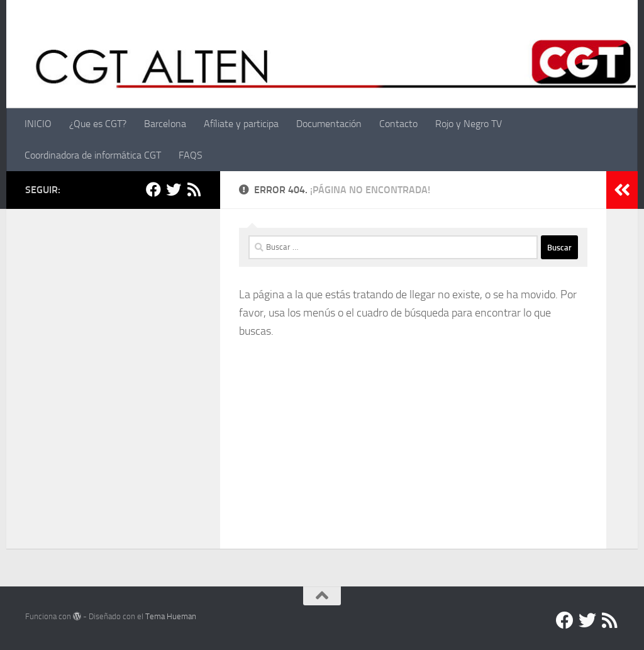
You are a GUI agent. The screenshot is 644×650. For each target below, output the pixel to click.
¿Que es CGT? (98, 124)
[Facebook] (153, 189)
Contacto (398, 124)
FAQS (191, 155)
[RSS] (194, 189)
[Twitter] (174, 189)
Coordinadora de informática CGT (93, 155)
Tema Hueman (171, 616)
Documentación (329, 124)
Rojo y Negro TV (469, 124)
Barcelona (165, 124)
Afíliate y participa (241, 124)
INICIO (38, 124)
